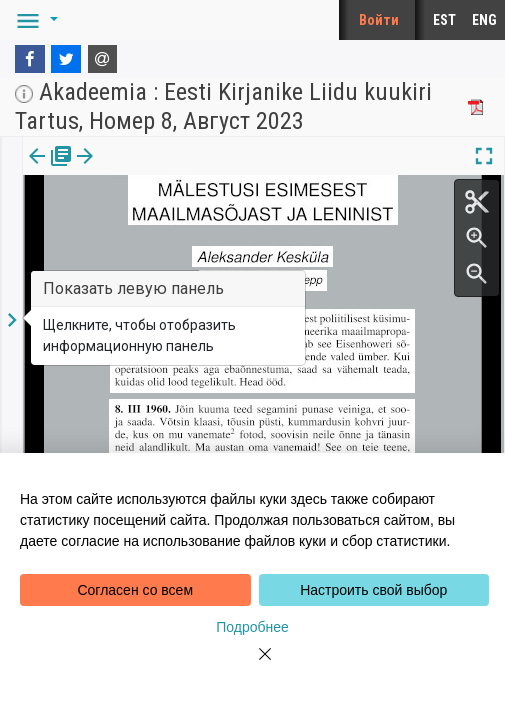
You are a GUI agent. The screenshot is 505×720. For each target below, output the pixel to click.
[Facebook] (30, 59)
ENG (484, 20)
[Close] (253, 666)
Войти (379, 20)
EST (444, 20)
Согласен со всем (135, 590)
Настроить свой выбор (373, 590)
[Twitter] (66, 59)
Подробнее (252, 627)
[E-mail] (103, 59)
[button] (34, 20)
